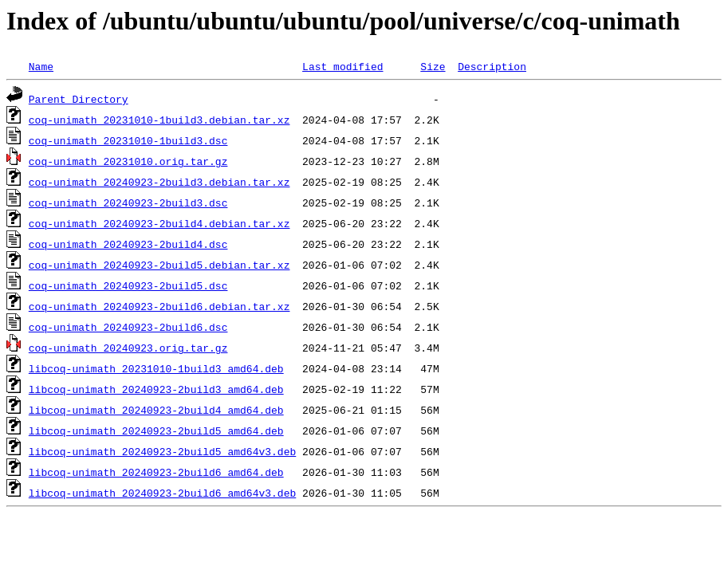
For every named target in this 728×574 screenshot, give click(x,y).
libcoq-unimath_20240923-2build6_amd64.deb (156, 472)
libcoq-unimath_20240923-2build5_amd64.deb (156, 431)
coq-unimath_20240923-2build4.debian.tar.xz (159, 223)
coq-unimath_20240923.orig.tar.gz (128, 348)
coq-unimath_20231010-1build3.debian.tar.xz (159, 120)
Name (41, 66)
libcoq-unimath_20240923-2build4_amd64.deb (156, 410)
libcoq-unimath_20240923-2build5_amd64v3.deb (162, 451)
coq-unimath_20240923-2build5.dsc (128, 285)
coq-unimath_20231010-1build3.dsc (128, 140)
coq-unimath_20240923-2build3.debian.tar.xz (159, 182)
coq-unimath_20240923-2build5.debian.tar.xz (159, 265)
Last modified (342, 66)
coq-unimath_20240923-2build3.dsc (128, 202)
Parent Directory (79, 99)
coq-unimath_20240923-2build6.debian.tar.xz (159, 306)
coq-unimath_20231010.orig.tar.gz (128, 161)
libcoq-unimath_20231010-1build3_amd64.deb (156, 368)
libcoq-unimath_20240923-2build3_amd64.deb (156, 389)
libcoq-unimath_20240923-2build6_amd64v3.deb (162, 493)
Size (433, 66)
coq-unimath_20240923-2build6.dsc (128, 327)
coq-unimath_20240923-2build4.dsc (128, 244)
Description (492, 66)
